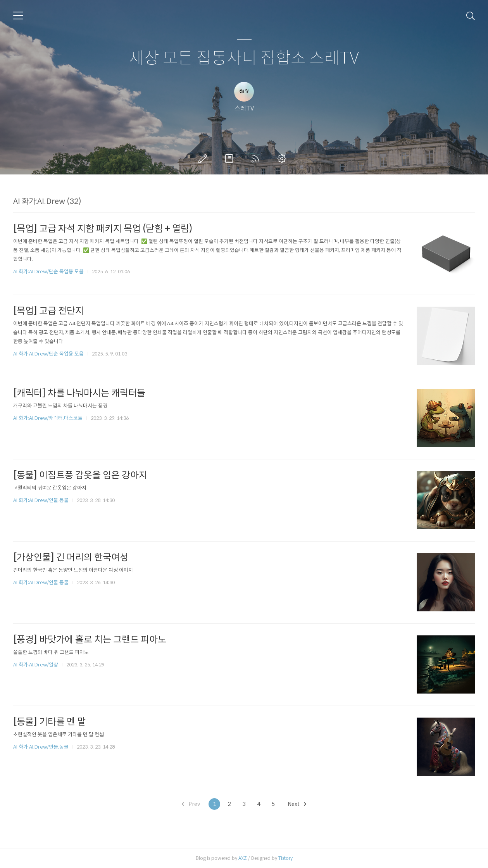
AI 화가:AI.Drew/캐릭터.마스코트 (48, 418)
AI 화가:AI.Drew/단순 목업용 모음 (48, 272)
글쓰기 (204, 159)
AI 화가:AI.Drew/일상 (36, 665)
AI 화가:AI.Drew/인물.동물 (41, 500)
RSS (257, 159)
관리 (283, 159)
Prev (191, 804)
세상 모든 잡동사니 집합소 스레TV (244, 58)
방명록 (231, 159)
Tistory (285, 858)
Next (297, 804)
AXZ (243, 858)
